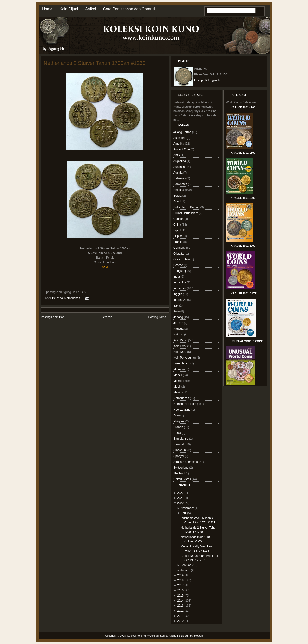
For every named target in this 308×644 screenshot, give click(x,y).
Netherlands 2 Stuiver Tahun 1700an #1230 (95, 63)
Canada (179, 219)
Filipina (178, 236)
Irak (176, 306)
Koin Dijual (69, 9)
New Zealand (182, 410)
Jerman (179, 323)
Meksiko (179, 381)
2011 (180, 616)
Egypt (178, 230)
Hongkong (180, 271)
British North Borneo (187, 207)
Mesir (177, 387)
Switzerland (181, 468)
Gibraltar (179, 254)
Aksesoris (180, 138)
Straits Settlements (186, 462)
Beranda (107, 317)
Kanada (179, 329)
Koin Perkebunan (185, 358)
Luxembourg (182, 363)
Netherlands (72, 298)
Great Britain (182, 259)
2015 (180, 596)
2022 (180, 493)
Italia (177, 311)
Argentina (180, 161)
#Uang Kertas (183, 132)
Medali (178, 375)
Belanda (58, 298)
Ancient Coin (182, 149)
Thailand (179, 473)
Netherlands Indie (185, 404)
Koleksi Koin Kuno (138, 636)
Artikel (90, 9)
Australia (180, 167)
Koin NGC (180, 352)
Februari (186, 565)
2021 (180, 498)
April (184, 513)
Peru (177, 416)
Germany (180, 248)
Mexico (178, 392)
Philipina (179, 421)
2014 (180, 601)
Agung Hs (174, 636)
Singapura (180, 450)
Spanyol (179, 456)
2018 (180, 580)
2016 (180, 590)
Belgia (178, 196)
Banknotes (181, 184)
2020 (180, 503)
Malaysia (180, 369)
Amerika (179, 144)
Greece (179, 265)
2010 (180, 621)
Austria (178, 173)
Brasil (177, 201)
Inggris (178, 294)
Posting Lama (157, 317)
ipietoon (198, 636)
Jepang (179, 317)
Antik (177, 155)
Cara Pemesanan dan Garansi (129, 9)
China (178, 225)
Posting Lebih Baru (53, 317)
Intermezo (180, 300)
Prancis (179, 427)
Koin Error (180, 346)
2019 (180, 575)
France (178, 242)
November (187, 508)
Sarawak (180, 444)
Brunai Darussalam (186, 213)
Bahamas (180, 178)
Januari (185, 570)
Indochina (180, 282)
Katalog (179, 335)
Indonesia (180, 288)
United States (183, 479)
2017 (180, 585)
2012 (180, 611)
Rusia (178, 433)
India (177, 277)
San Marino (181, 439)
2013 (180, 606)
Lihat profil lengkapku (208, 80)
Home (47, 9)
